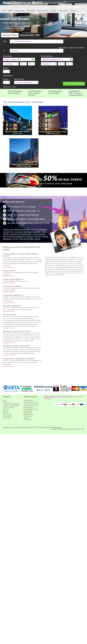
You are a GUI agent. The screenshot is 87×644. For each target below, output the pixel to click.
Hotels (10, 11)
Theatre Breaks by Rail (31, 402)
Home (4, 11)
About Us (6, 413)
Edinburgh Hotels (29, 414)
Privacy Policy (7, 414)
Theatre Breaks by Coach (31, 404)
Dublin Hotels (28, 413)
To (4, 51)
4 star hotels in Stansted (77, 265)
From (5, 41)
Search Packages (74, 84)
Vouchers (73, 11)
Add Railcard (8, 76)
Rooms (6, 79)
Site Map (6, 411)
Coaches (53, 11)
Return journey (47, 56)
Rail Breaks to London (30, 406)
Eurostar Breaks (43, 11)
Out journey (8, 56)
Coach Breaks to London (31, 409)
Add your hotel (7, 416)
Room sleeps (19, 79)
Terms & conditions (9, 407)
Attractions (27, 418)
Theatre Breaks (20, 11)
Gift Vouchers (28, 416)
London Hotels (28, 411)
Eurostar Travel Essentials (11, 406)
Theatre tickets (28, 420)
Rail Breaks (31, 11)
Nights (5, 68)
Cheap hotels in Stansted (65, 263)
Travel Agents (63, 11)
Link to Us (6, 409)
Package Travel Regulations (11, 404)
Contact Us (6, 402)
